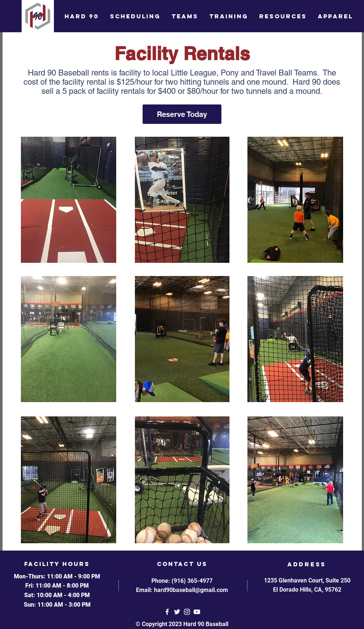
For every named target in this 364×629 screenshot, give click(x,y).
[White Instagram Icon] (187, 612)
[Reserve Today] (182, 114)
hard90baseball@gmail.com (191, 590)
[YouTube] (197, 612)
